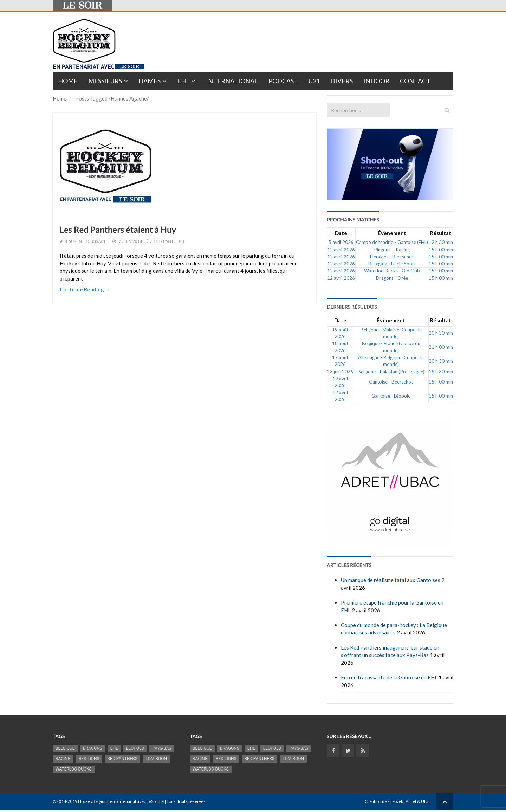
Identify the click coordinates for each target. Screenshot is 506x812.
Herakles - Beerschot (392, 257)
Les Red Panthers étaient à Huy (118, 230)
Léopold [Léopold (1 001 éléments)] (135, 748)
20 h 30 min (441, 333)
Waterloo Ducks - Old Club (392, 271)
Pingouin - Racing (392, 250)
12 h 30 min (441, 242)
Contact (415, 81)
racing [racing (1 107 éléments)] (63, 759)
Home (68, 81)
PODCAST (283, 81)
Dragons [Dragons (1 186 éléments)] (93, 748)
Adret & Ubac (418, 801)
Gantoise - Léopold (391, 396)
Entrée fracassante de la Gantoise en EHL (389, 677)
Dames (150, 81)
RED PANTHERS (169, 241)
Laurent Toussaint (87, 241)
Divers (342, 81)
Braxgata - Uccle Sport (392, 264)
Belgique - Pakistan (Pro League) (391, 372)
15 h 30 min (441, 372)
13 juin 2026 (340, 372)
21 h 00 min (441, 347)
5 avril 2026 (341, 242)
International (232, 81)
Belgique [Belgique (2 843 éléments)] (65, 748)
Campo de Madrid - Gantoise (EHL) (392, 242)
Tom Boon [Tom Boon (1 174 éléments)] (156, 759)
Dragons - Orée (392, 278)
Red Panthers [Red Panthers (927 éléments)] (122, 759)
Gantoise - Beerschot (391, 382)
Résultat (441, 233)
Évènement (392, 233)
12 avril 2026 (341, 250)
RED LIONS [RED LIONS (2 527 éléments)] (89, 759)
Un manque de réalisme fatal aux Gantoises (391, 580)
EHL (183, 81)
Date (341, 233)
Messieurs (105, 81)
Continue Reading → (85, 289)
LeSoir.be (155, 801)
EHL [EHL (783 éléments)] (114, 748)
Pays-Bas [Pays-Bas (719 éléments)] (162, 748)
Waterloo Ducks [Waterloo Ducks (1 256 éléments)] (74, 769)
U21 (314, 81)
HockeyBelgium (93, 801)
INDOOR (376, 81)
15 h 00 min (441, 250)
